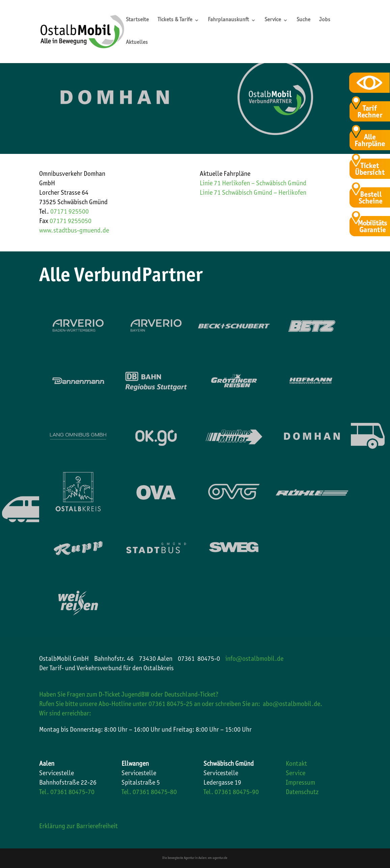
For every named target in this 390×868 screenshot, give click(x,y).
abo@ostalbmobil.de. (292, 705)
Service (273, 20)
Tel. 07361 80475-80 (149, 793)
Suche (303, 20)
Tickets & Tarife (175, 20)
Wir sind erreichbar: (65, 714)
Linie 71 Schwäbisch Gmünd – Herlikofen (253, 193)
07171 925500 (69, 212)
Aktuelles (137, 43)
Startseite (137, 20)
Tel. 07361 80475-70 (67, 793)
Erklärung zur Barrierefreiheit (78, 827)
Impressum (300, 783)
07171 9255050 (71, 222)
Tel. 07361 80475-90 (231, 793)
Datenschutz (302, 793)
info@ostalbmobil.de (254, 659)
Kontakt (296, 764)
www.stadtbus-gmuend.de (74, 231)
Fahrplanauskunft (228, 20)
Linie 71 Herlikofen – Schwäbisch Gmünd (253, 184)
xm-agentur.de (218, 858)
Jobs (325, 20)
